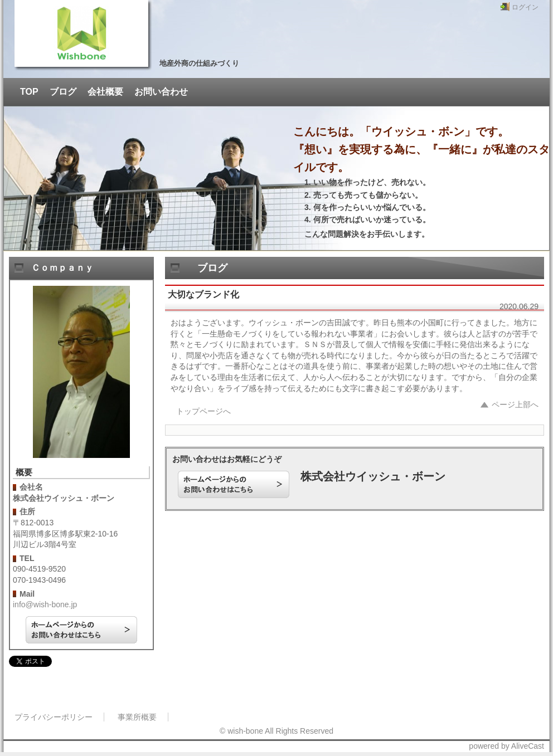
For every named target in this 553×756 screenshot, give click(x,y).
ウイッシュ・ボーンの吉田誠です (81, 33)
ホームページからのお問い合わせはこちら (81, 630)
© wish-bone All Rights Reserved (276, 731)
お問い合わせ (161, 92)
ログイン (525, 7)
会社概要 (105, 92)
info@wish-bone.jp (45, 604)
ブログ (63, 92)
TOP (29, 92)
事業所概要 (137, 717)
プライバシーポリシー (54, 717)
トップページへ (203, 411)
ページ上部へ (515, 404)
